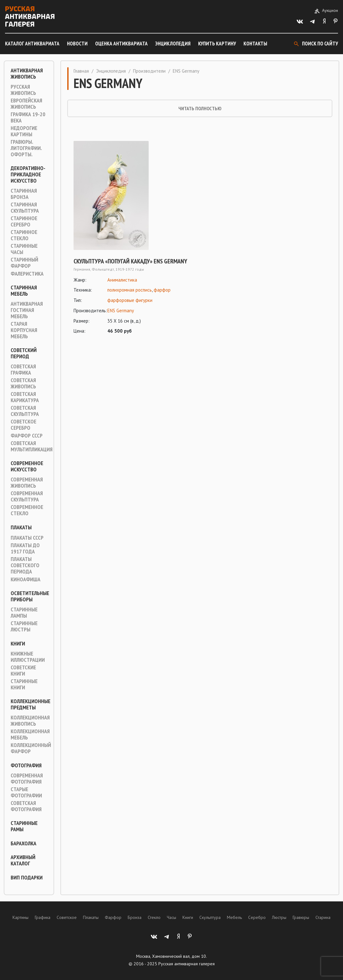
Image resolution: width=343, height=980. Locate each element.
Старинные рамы (24, 826)
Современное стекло (27, 510)
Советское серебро (23, 425)
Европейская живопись (26, 104)
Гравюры (301, 917)
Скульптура (210, 917)
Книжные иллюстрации (28, 657)
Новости (77, 44)
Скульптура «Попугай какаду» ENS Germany (130, 261)
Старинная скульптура (25, 208)
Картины (20, 917)
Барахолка (23, 843)
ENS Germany (121, 311)
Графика (43, 917)
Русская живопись (23, 90)
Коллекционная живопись (30, 721)
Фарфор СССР (27, 436)
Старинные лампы (24, 613)
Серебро (257, 917)
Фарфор (113, 917)
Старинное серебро (24, 221)
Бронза (135, 917)
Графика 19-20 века (28, 117)
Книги (18, 644)
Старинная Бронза (24, 194)
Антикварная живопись (27, 74)
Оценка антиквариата (121, 44)
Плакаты (21, 527)
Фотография (26, 765)
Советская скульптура (25, 411)
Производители (149, 71)
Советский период (24, 353)
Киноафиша (26, 579)
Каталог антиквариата (32, 44)
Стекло (154, 917)
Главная (81, 71)
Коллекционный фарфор (31, 748)
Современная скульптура (27, 496)
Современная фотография (27, 779)
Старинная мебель (24, 291)
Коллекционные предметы (31, 704)
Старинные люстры (24, 626)
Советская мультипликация (32, 446)
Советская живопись (23, 383)
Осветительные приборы (30, 596)
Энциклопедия (173, 44)
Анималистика (122, 280)
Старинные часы (24, 249)
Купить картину (217, 44)
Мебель (234, 917)
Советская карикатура (25, 397)
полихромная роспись (130, 290)
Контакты (255, 44)
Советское (67, 917)
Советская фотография (26, 806)
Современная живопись (27, 483)
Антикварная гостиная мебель (27, 310)
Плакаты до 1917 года (25, 548)
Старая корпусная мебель (24, 330)
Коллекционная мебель (30, 734)
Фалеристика (27, 274)
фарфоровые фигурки (130, 300)
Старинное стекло (24, 235)
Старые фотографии (26, 792)
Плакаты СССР (27, 538)
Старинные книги (24, 684)
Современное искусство (27, 466)
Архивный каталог (23, 860)
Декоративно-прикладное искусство (28, 174)
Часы (171, 917)
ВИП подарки (27, 878)
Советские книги (23, 671)
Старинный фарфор (24, 263)
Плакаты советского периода (25, 565)
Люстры (279, 917)
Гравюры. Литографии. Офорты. (26, 148)
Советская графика (23, 370)
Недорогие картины (24, 131)
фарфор (162, 290)
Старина (323, 917)
